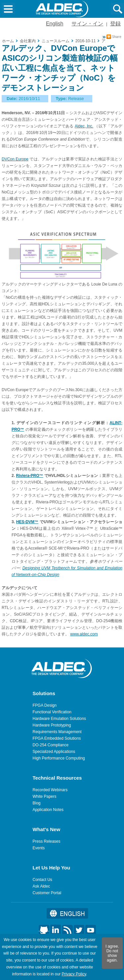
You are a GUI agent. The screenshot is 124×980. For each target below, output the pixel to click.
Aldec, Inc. (84, 126)
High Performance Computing (59, 758)
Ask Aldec (41, 886)
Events (39, 848)
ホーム (8, 41)
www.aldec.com (84, 634)
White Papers (45, 796)
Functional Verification (52, 712)
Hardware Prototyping (52, 725)
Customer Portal (47, 893)
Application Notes (48, 810)
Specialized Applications (54, 752)
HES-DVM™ (27, 522)
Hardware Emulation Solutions (59, 719)
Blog (37, 803)
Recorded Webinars (50, 790)
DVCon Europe (15, 159)
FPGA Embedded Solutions (57, 738)
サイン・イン (87, 24)
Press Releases (47, 841)
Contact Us (42, 880)
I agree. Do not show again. (112, 953)
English (55, 24)
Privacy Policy (74, 974)
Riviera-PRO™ (30, 476)
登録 (115, 24)
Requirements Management (57, 732)
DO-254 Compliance (51, 745)
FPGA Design (45, 705)
